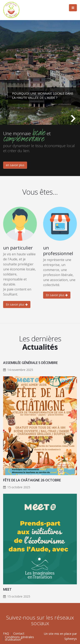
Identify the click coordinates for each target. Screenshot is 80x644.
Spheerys (71, 639)
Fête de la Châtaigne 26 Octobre (32, 480)
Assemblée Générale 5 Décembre (30, 363)
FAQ (6, 633)
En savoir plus (17, 304)
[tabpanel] (40, 72)
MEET (7, 589)
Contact (19, 633)
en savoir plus (15, 165)
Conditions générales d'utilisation (19, 638)
